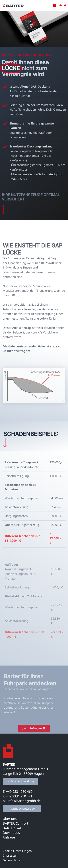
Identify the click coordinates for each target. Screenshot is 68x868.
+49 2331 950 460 (20, 791)
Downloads (11, 833)
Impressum (11, 856)
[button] (20, 781)
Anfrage (9, 837)
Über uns (10, 819)
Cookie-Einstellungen (17, 851)
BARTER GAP (12, 828)
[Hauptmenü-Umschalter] (59, 5)
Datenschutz (11, 860)
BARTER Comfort (16, 823)
